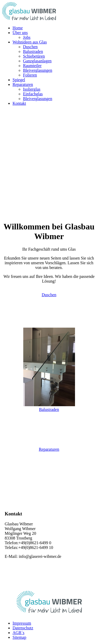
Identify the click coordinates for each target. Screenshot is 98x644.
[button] (20, 33)
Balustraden (49, 409)
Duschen (49, 295)
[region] (49, 166)
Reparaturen (49, 449)
